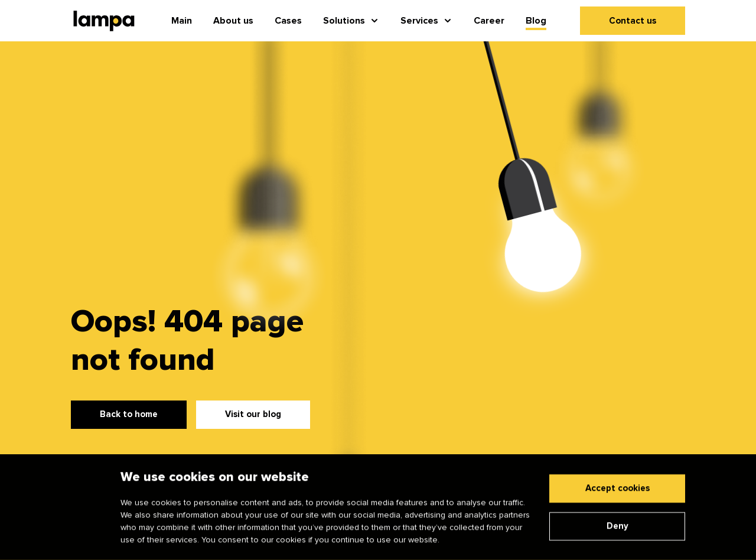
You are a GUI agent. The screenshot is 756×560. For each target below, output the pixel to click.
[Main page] (104, 21)
